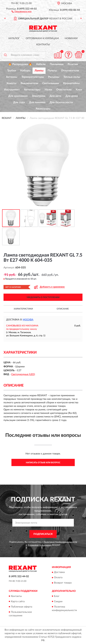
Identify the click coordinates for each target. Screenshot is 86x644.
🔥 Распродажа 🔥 (20, 64)
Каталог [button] (14, 38)
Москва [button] (28, 320)
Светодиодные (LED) (23, 374)
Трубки (12, 71)
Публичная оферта (22, 607)
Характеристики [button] (23, 309)
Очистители (64, 90)
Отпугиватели (70, 71)
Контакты (43, 45)
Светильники (51, 83)
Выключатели (29, 83)
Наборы (25, 71)
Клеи (79, 90)
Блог (57, 596)
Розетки (73, 64)
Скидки (58, 602)
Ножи (48, 90)
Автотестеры (32, 90)
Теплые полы (72, 77)
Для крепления (18, 96)
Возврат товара (63, 583)
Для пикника (37, 102)
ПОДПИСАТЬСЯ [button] (43, 534)
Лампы (39, 71)
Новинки (71, 38)
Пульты (52, 71)
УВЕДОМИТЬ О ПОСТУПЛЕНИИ (43, 297)
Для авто (55, 96)
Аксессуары (43, 109)
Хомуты (11, 83)
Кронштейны (71, 83)
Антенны (12, 77)
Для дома (72, 96)
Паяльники (57, 64)
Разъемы (54, 77)
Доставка (59, 572)
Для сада (19, 102)
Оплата (58, 578)
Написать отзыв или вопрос (43, 463)
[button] (22, 11)
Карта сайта (18, 602)
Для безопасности (61, 102)
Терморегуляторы (33, 77)
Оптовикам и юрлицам (42, 38)
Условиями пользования (40, 545)
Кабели (41, 64)
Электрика (39, 96)
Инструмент (12, 90)
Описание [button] (63, 309)
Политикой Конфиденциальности (60, 542)
